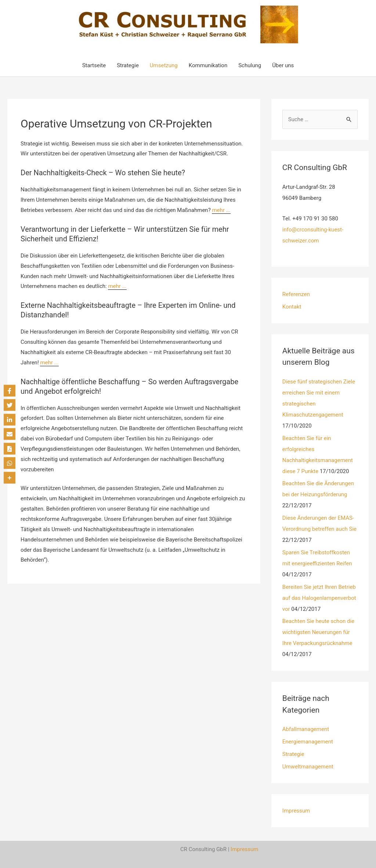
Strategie (128, 65)
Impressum (296, 811)
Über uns (283, 65)
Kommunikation (208, 65)
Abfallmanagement (306, 729)
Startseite (94, 65)
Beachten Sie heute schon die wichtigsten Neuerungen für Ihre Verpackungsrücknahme (318, 632)
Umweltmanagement (308, 767)
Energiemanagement (308, 742)
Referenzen (296, 294)
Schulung (250, 65)
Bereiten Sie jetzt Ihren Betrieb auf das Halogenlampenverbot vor (319, 598)
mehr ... (221, 210)
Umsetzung (164, 65)
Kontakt (292, 307)
